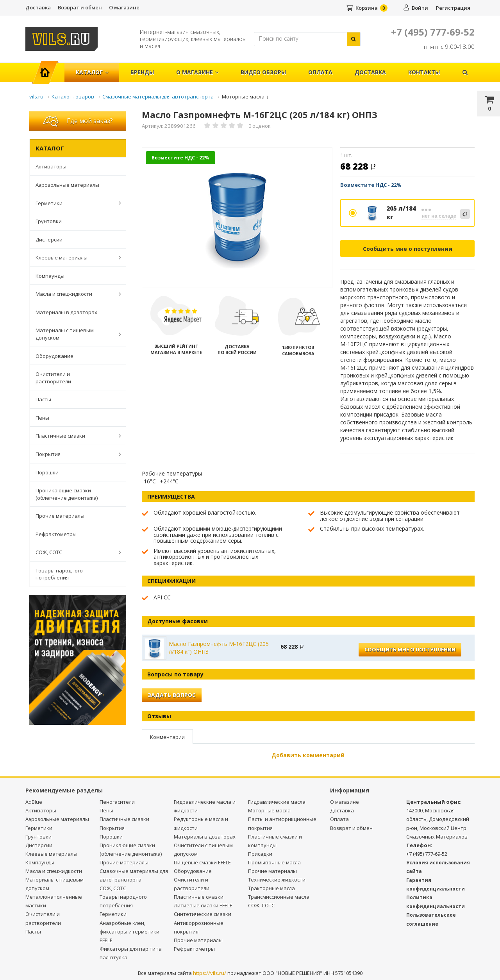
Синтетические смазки (203, 914)
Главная (48, 68)
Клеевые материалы (74, 258)
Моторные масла (269, 810)
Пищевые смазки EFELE (202, 862)
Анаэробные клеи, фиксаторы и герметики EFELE (129, 932)
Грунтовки (49, 221)
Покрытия (74, 454)
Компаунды (50, 276)
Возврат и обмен (80, 7)
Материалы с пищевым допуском (74, 334)
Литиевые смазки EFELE (203, 905)
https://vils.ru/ (210, 973)
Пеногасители (117, 802)
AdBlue (34, 802)
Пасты (43, 399)
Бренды (142, 72)
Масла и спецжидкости (74, 294)
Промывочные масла (274, 862)
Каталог (92, 72)
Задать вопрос (172, 695)
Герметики (74, 203)
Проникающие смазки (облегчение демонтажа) (67, 494)
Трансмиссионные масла (279, 897)
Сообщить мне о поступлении (408, 249)
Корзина (367, 8)
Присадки (260, 854)
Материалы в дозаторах (66, 312)
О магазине (124, 7)
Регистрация (453, 8)
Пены (42, 418)
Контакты (424, 72)
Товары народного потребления (59, 574)
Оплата (320, 72)
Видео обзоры (263, 72)
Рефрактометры (56, 534)
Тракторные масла (271, 888)
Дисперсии (49, 240)
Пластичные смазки (74, 436)
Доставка (38, 7)
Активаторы (51, 166)
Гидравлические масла (277, 802)
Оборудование (54, 356)
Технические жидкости (277, 880)
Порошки (47, 472)
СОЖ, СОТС (74, 552)
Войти (420, 8)
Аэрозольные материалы (67, 185)
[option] (237, 218)
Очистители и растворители (53, 378)
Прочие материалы (60, 516)
